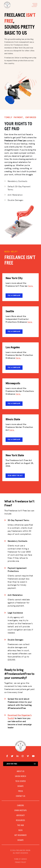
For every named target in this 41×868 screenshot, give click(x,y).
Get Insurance (21, 835)
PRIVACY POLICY (20, 862)
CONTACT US (21, 796)
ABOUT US (21, 771)
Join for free (21, 764)
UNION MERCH (20, 776)
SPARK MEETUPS (20, 811)
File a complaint (14, 296)
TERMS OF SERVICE (20, 859)
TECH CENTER (20, 781)
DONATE (20, 786)
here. (31, 286)
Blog (20, 830)
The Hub (20, 825)
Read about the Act (15, 476)
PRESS (21, 791)
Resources (20, 820)
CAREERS (20, 806)
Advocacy (21, 815)
